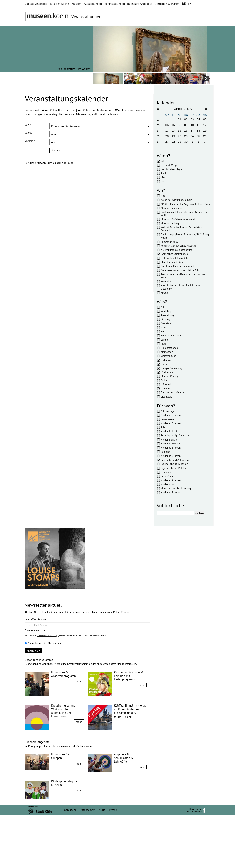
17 (192, 130)
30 (186, 142)
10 (192, 125)
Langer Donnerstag (46, 114)
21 (174, 136)
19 (205, 130)
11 (198, 125)
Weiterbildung (168, 356)
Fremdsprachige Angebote (175, 435)
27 (167, 142)
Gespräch (166, 323)
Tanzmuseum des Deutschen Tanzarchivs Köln (183, 276)
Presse (113, 863)
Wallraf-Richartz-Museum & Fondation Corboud (182, 229)
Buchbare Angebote (140, 4)
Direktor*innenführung (173, 392)
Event (29, 114)
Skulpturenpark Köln (172, 262)
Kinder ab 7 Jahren (171, 492)
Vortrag (165, 327)
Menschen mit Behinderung (176, 488)
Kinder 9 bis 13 (169, 431)
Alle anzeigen (168, 411)
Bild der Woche (59, 4)
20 (167, 136)
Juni (163, 181)
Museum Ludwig (170, 223)
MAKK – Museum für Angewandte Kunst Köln (185, 204)
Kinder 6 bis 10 (169, 440)
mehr (79, 735)
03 (192, 119)
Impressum (69, 863)
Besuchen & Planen (167, 4)
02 (186, 119)
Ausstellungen (93, 4)
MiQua (164, 293)
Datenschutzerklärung (47, 689)
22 (180, 136)
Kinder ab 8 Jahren (171, 448)
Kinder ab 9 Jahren (171, 415)
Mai (163, 177)
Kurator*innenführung (173, 335)
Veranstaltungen (115, 4)
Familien (166, 452)
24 (192, 136)
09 (186, 125)
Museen (76, 4)
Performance (67, 114)
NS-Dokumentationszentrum (176, 250)
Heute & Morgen (170, 165)
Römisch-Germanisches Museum (178, 246)
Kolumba (166, 281)
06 (167, 125)
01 (180, 119)
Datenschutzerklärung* (39, 684)
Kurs (163, 331)
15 (180, 130)
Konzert (141, 110)
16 (186, 130)
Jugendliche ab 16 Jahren (174, 468)
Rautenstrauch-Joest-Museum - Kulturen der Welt (185, 214)
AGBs (102, 863)
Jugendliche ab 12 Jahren (174, 464)
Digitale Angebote (36, 4)
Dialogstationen (169, 348)
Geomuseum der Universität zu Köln (180, 270)
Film (163, 344)
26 (205, 136)
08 (180, 125)
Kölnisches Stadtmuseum (98, 110)
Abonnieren (33, 697)
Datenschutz (87, 863)
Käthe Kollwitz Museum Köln (176, 200)
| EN (187, 4)
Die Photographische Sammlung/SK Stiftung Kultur (185, 236)
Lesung (165, 340)
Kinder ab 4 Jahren (171, 480)
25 (198, 136)
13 (167, 130)
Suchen (56, 150)
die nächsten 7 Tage (171, 169)
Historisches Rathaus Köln (175, 258)
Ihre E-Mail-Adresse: (36, 672)
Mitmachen (167, 352)
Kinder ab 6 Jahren (171, 423)
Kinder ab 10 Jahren (171, 443)
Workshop (166, 311)
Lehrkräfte (166, 472)
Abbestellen (53, 697)
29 (180, 142)
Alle (164, 161)
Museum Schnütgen (172, 208)
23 (186, 136)
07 (174, 125)
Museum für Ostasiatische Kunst (178, 219)
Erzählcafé (167, 397)
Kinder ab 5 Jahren (171, 456)
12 (205, 125)
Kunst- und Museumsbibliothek (178, 266)
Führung (165, 319)
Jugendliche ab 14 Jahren (103, 114)
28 (174, 142)
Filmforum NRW (170, 242)
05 (205, 119)
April (163, 173)
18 (198, 130)
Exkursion (128, 110)
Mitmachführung (170, 376)
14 (174, 130)
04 (198, 119)
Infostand (166, 384)
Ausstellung (167, 315)
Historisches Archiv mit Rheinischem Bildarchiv (180, 287)
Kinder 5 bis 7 (168, 484)
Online (165, 380)
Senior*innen (168, 476)
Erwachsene (167, 419)
